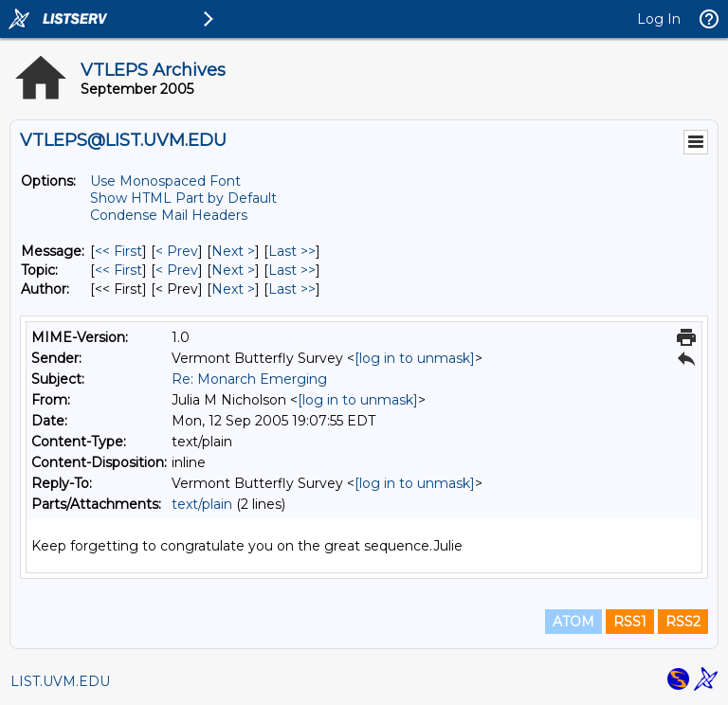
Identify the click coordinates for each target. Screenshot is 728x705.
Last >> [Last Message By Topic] (292, 270)
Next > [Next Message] (233, 251)
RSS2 (683, 622)
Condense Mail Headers (169, 215)
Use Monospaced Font (165, 181)
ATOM (573, 622)
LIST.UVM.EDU (60, 681)
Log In (659, 19)
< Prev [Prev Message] (177, 251)
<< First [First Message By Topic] (118, 270)
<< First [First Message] (118, 251)
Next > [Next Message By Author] (233, 289)
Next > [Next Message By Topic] (233, 270)
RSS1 (630, 622)
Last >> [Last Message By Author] (292, 289)
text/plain (202, 504)
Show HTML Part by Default (183, 198)
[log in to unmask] (415, 358)
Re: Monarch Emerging (249, 379)
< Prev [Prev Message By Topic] (177, 270)
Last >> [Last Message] (292, 251)
